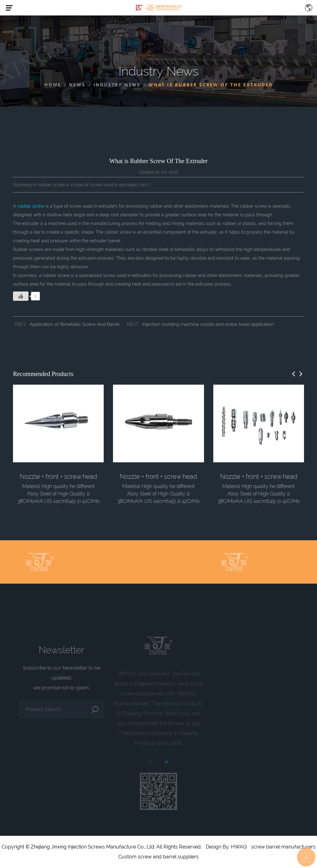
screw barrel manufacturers (283, 847)
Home (53, 85)
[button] (293, 374)
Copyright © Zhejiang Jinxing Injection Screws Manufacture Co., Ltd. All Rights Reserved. (102, 847)
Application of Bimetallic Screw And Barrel (74, 324)
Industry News (117, 85)
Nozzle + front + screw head (58, 477)
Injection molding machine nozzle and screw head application (208, 324)
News (77, 85)
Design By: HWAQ (226, 847)
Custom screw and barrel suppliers (158, 857)
